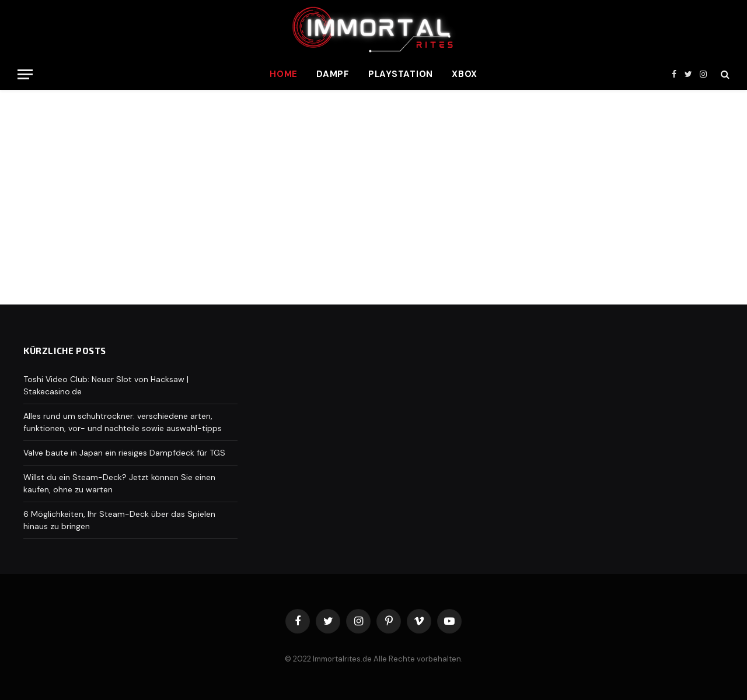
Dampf (333, 74)
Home (284, 74)
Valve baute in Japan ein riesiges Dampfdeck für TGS (124, 453)
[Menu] (25, 74)
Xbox (465, 74)
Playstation (401, 74)
